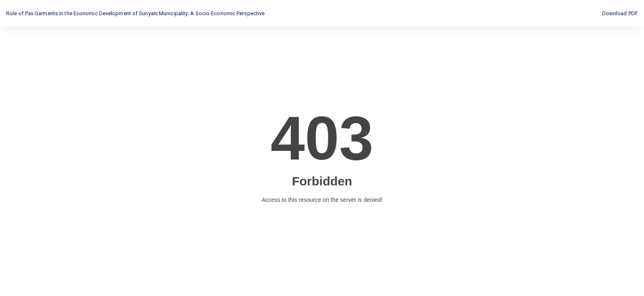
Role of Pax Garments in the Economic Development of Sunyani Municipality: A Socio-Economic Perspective (135, 13)
